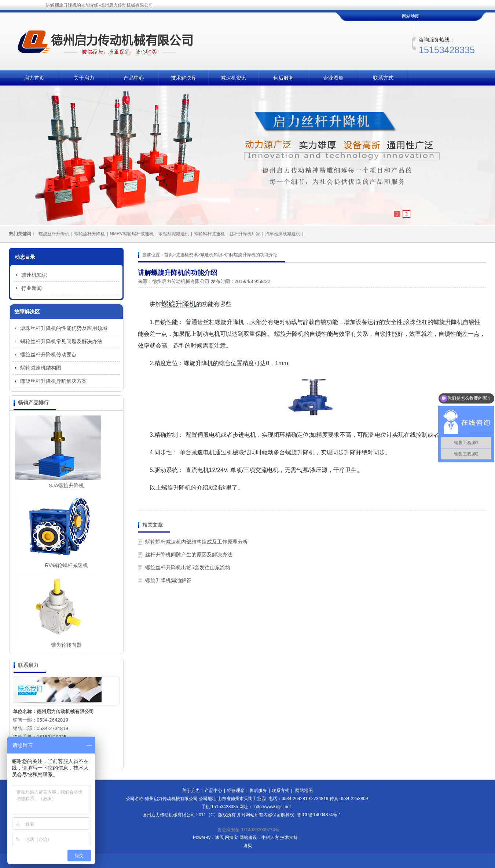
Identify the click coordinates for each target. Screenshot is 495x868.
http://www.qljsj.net (273, 807)
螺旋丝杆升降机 (54, 234)
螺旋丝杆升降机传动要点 (48, 355)
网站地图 (411, 16)
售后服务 (283, 78)
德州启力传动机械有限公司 (181, 281)
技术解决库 (184, 78)
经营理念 (236, 791)
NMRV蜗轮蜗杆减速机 (132, 234)
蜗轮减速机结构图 (41, 368)
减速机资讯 (234, 78)
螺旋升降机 (179, 304)
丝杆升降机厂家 (245, 234)
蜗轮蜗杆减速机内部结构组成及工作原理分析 (197, 542)
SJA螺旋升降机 (66, 486)
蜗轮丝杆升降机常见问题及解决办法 (61, 341)
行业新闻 (32, 288)
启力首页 (34, 78)
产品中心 (134, 78)
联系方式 (383, 78)
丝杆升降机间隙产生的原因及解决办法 (189, 555)
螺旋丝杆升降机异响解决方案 (54, 381)
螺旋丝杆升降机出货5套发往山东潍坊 (188, 567)
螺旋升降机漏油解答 (168, 580)
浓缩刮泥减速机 (174, 234)
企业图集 (333, 78)
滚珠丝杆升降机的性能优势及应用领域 (64, 328)
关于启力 (84, 78)
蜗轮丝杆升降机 (89, 234)
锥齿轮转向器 (66, 645)
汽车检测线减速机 (283, 234)
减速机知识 (211, 255)
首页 (169, 255)
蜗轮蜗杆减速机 (209, 234)
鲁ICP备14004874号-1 (319, 815)
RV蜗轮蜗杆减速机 (66, 565)
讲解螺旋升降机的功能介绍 (251, 255)
